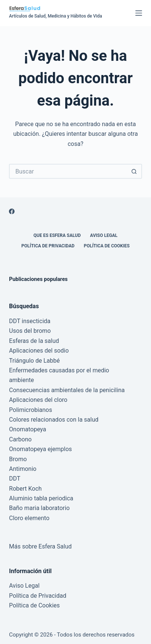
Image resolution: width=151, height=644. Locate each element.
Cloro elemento (29, 518)
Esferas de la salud (34, 341)
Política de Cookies (107, 246)
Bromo (18, 459)
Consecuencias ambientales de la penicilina (67, 390)
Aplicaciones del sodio (39, 351)
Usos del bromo (30, 331)
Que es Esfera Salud (57, 235)
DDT (15, 479)
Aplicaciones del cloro (38, 400)
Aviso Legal (104, 235)
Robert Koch (25, 489)
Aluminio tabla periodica (41, 498)
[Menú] (139, 13)
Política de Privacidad (48, 246)
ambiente (21, 380)
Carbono (20, 439)
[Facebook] (12, 211)
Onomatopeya (27, 429)
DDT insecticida (30, 321)
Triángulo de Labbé (34, 361)
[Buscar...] (68, 171)
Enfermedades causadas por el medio (59, 370)
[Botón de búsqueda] (135, 171)
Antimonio (23, 469)
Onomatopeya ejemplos (40, 449)
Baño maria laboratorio (39, 508)
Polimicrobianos (30, 410)
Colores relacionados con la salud (54, 420)
